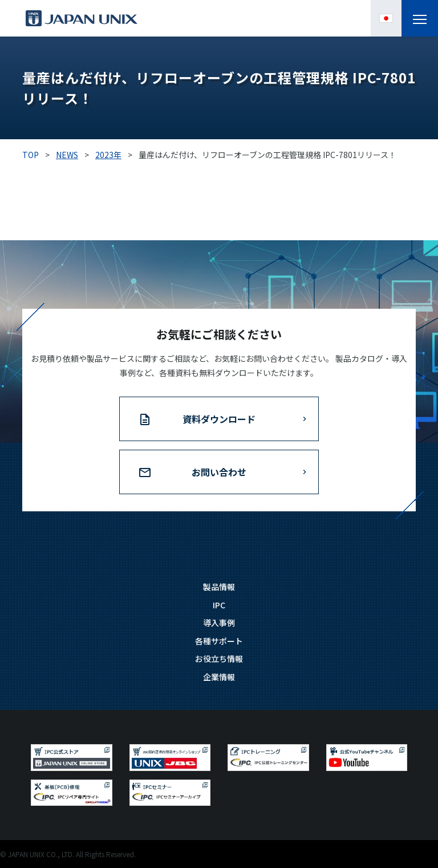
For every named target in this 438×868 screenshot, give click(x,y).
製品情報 (219, 587)
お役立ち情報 (219, 659)
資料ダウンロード (219, 419)
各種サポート (219, 641)
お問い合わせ (219, 472)
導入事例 (219, 623)
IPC (219, 605)
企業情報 (219, 677)
